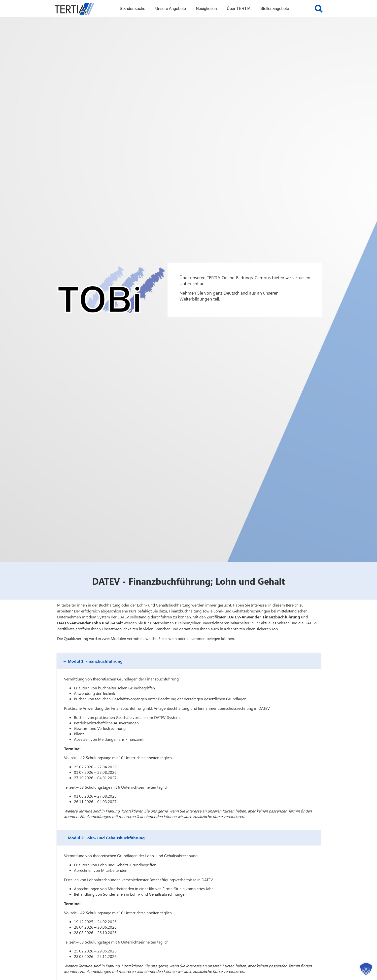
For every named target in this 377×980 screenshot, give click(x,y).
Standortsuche (132, 9)
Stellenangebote (275, 9)
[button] (189, 661)
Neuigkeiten (206, 9)
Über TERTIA (239, 9)
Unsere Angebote (171, 9)
